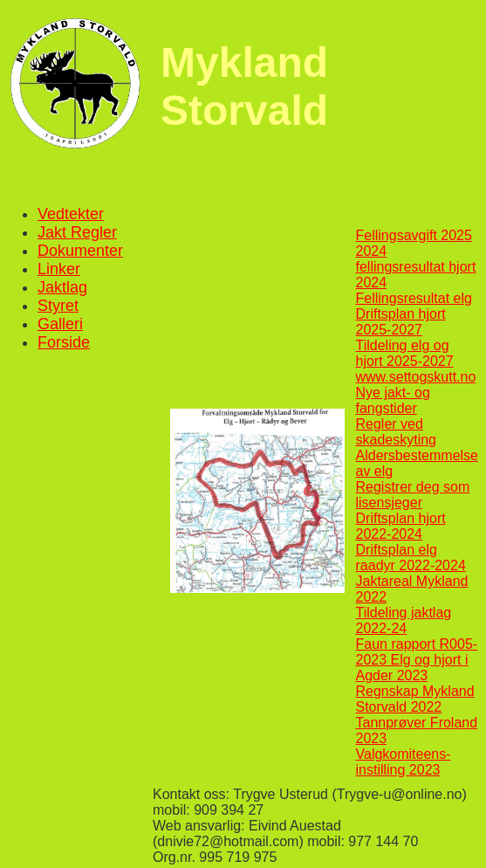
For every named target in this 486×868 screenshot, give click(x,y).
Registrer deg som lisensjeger (413, 495)
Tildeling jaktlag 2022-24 (404, 620)
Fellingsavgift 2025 (414, 235)
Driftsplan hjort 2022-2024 (401, 526)
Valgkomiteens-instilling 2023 (404, 762)
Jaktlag (62, 287)
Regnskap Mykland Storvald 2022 (415, 699)
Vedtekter (71, 214)
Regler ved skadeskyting (397, 432)
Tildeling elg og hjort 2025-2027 (405, 353)
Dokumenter (80, 251)
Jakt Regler (77, 232)
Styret (58, 306)
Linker (59, 269)
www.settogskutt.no (416, 377)
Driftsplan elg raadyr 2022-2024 (411, 558)
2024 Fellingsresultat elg (414, 290)
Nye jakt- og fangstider (393, 400)
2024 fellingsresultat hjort (416, 259)
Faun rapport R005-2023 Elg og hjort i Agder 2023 (417, 660)
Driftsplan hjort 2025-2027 (401, 322)
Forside (64, 342)
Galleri (60, 324)
